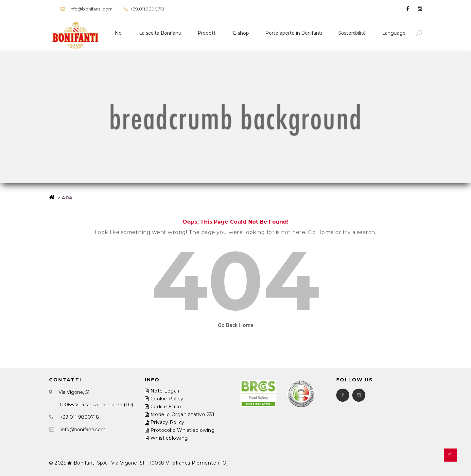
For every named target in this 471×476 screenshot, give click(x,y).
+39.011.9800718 (144, 9)
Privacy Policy (165, 422)
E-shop (241, 33)
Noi (119, 33)
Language (394, 33)
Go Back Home (236, 325)
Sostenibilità (352, 33)
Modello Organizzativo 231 (180, 414)
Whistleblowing (166, 438)
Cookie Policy (164, 399)
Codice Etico (163, 407)
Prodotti (207, 33)
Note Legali (162, 391)
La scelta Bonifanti (160, 33)
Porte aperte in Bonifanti (294, 33)
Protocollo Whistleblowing (180, 430)
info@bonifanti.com (87, 9)
